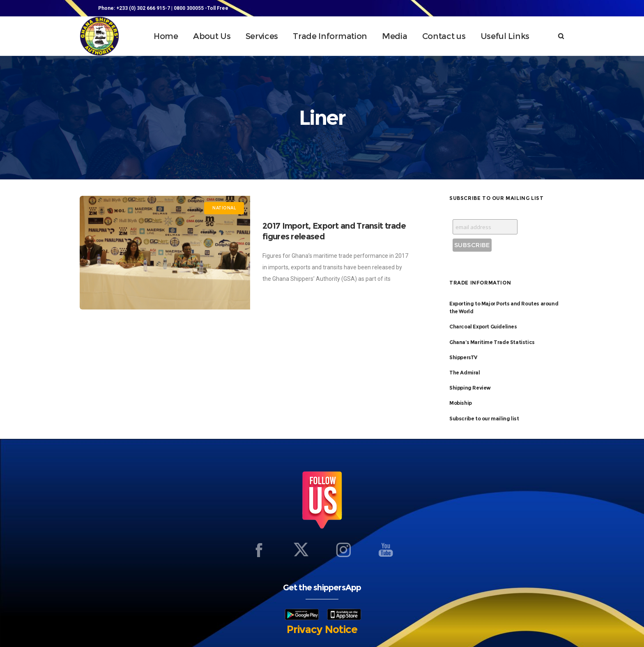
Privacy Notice (322, 629)
